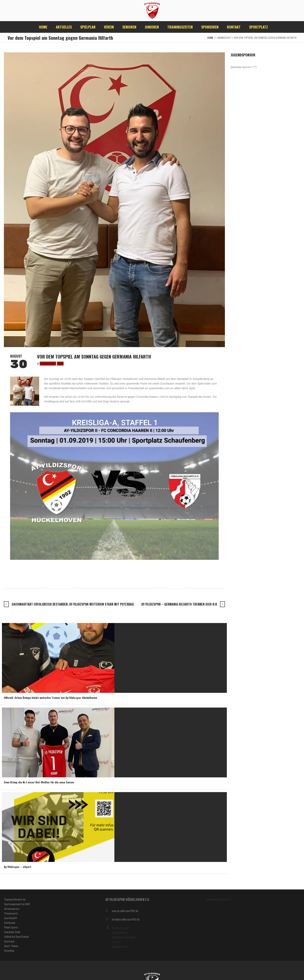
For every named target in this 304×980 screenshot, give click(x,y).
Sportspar (9, 941)
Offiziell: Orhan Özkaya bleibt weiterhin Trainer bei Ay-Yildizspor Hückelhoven (51, 698)
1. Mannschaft (224, 38)
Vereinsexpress (12, 909)
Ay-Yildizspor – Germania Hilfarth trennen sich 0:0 (179, 604)
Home (210, 38)
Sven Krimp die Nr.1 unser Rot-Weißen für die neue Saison (39, 782)
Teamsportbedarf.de (15, 899)
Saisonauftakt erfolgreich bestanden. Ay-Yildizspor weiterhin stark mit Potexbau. (73, 604)
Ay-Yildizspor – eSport (18, 867)
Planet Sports (11, 927)
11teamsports (11, 913)
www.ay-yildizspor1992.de (125, 911)
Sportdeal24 (10, 918)
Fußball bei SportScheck (16, 936)
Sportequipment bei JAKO (17, 904)
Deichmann (10, 923)
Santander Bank (12, 932)
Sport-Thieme (11, 946)
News (60, 364)
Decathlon (9, 950)
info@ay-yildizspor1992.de (126, 919)
